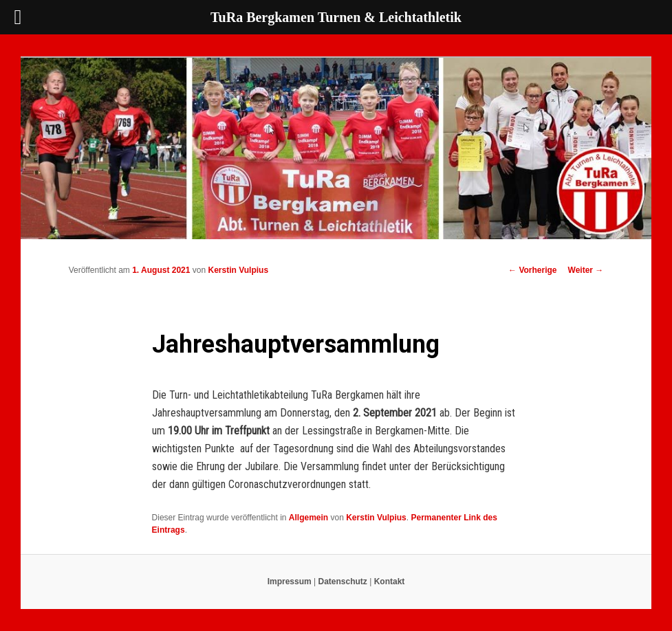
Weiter (586, 270)
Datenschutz (343, 582)
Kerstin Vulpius (238, 270)
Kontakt (390, 582)
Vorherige (532, 270)
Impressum (290, 582)
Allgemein (308, 518)
